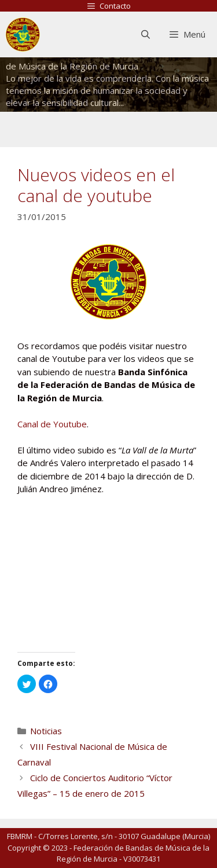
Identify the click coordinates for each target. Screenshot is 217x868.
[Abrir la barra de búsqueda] (145, 34)
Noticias (46, 731)
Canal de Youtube (52, 424)
